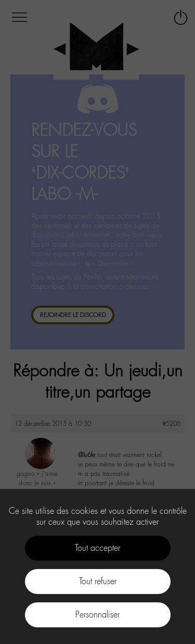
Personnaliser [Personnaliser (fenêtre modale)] (97, 615)
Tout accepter (97, 548)
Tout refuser (98, 581)
